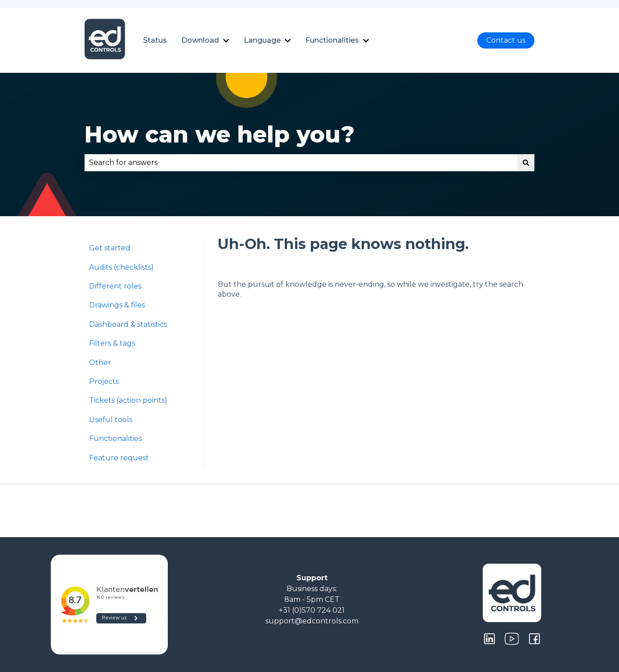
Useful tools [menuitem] (111, 420)
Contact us (506, 40)
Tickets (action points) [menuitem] (128, 400)
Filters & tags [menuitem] (112, 343)
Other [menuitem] (100, 363)
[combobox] (301, 163)
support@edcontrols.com (312, 621)
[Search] (526, 163)
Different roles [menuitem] (115, 286)
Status (155, 40)
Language (262, 40)
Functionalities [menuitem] (115, 438)
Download (200, 40)
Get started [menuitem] (110, 248)
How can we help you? (220, 135)
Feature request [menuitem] (119, 458)
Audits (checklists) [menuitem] (121, 267)
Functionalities (332, 40)
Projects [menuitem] (104, 381)
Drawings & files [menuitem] (117, 305)
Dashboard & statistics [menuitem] (128, 324)
